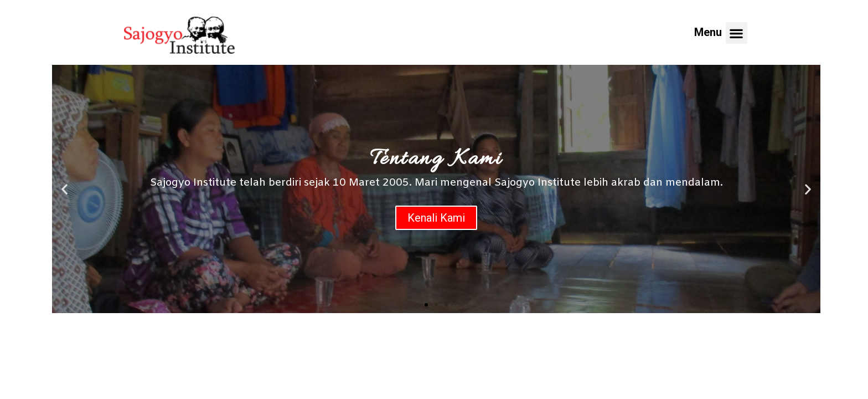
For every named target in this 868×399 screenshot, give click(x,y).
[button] (426, 305)
